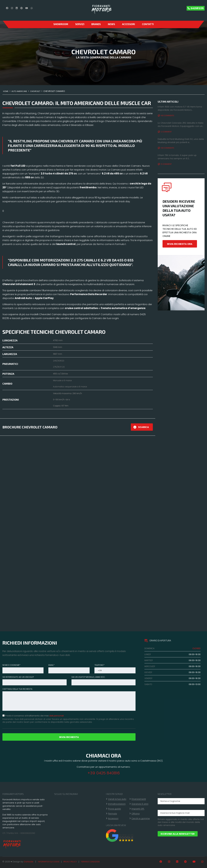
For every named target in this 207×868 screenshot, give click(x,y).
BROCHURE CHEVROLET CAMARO (30, 427)
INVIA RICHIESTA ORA (180, 244)
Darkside (29, 862)
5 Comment (165, 164)
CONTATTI (148, 24)
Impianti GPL (138, 809)
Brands (96, 24)
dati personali (56, 716)
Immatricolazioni (117, 804)
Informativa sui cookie (49, 862)
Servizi (80, 24)
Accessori (128, 24)
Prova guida (114, 809)
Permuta (112, 814)
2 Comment (165, 132)
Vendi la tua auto (117, 799)
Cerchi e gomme (141, 818)
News (111, 24)
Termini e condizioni (90, 862)
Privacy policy (70, 862)
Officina (136, 814)
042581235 (197, 8)
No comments (166, 116)
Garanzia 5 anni (140, 804)
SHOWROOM (61, 24)
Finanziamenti (139, 799)
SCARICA (141, 427)
